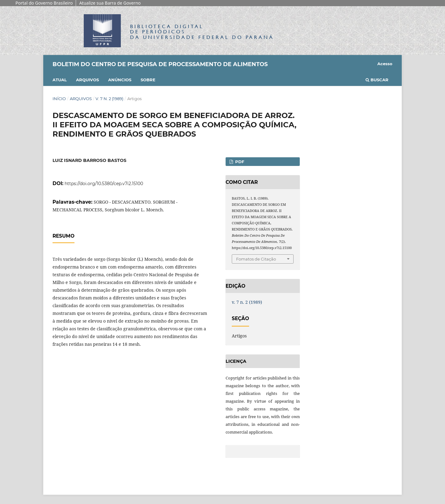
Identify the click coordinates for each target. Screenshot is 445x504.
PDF (239, 162)
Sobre (148, 80)
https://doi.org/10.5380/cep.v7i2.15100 (104, 184)
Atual (60, 80)
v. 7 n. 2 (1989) (109, 99)
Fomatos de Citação (256, 259)
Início (59, 99)
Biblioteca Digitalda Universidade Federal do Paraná (202, 32)
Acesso (385, 64)
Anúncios (120, 80)
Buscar (377, 80)
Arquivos (87, 80)
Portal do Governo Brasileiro (44, 3)
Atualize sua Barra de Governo (110, 3)
